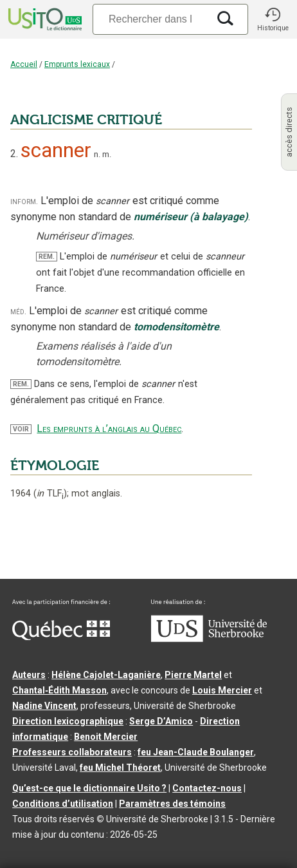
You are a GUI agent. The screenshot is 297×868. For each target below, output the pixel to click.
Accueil (24, 64)
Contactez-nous (207, 788)
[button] (273, 19)
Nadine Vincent (44, 706)
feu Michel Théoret (120, 768)
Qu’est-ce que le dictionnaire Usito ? (89, 788)
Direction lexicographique (68, 721)
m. (107, 154)
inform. (24, 201)
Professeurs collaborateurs (72, 752)
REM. (47, 257)
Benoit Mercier (106, 737)
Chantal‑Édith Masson (59, 690)
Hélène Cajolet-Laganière (106, 675)
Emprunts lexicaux (77, 64)
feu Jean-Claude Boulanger (196, 752)
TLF (50, 494)
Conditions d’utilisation (63, 804)
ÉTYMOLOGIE (55, 466)
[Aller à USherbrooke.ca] (209, 639)
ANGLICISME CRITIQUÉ (86, 120)
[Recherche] (150, 19)
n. (97, 154)
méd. (18, 311)
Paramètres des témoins (172, 804)
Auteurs (29, 675)
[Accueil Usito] (44, 19)
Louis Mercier (222, 690)
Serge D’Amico (161, 721)
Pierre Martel (193, 675)
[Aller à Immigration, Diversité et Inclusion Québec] (61, 637)
